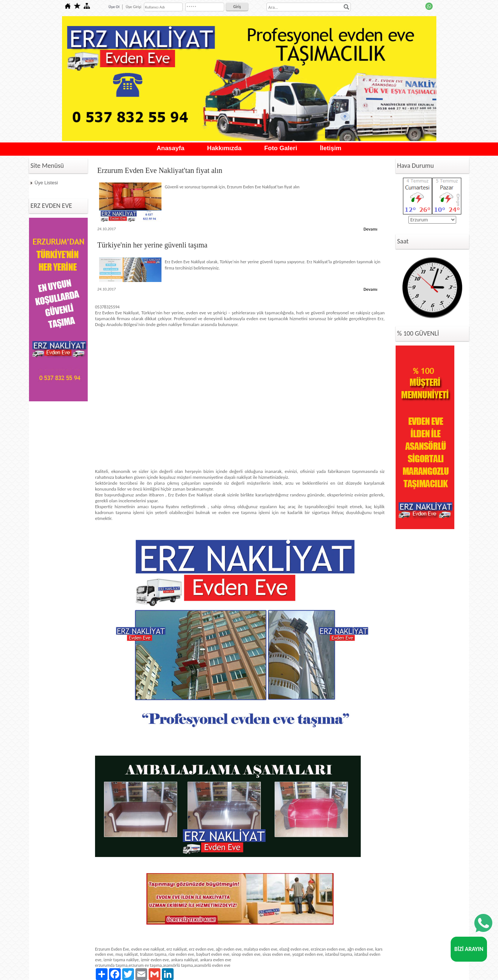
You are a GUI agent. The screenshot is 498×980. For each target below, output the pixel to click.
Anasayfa (171, 148)
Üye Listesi (46, 183)
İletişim (331, 148)
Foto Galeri (281, 148)
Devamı (370, 229)
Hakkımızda (224, 148)
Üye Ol (114, 7)
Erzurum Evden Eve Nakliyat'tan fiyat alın (160, 170)
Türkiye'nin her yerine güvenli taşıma (152, 245)
